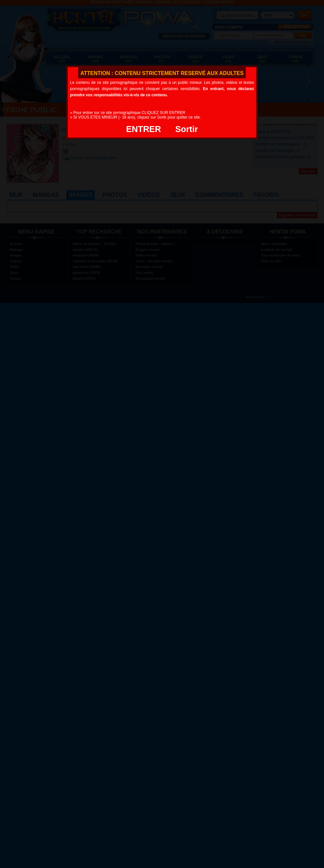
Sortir (186, 129)
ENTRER (144, 129)
